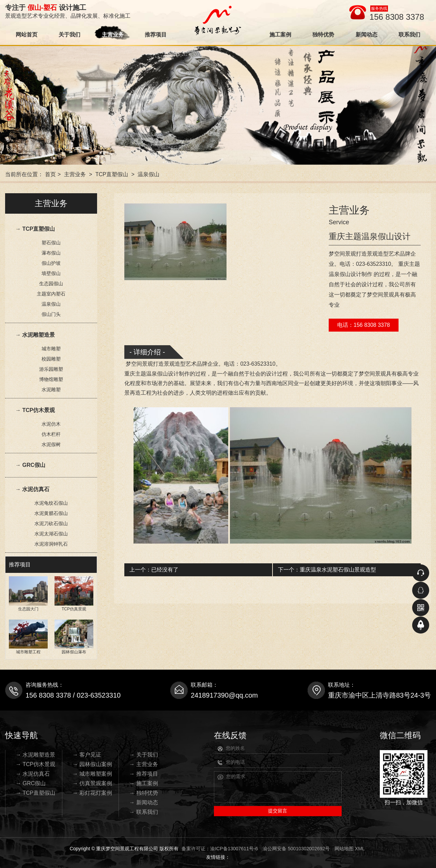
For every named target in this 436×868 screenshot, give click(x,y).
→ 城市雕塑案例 (92, 774)
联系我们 (409, 35)
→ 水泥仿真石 (32, 489)
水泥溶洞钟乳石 (51, 544)
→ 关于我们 (143, 755)
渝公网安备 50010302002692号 (296, 849)
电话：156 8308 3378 (364, 325)
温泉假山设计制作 (168, 374)
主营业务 (113, 35)
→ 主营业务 (143, 764)
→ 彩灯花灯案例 (92, 793)
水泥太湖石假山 (51, 534)
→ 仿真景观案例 (92, 783)
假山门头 (51, 314)
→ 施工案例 (143, 783)
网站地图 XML (350, 849)
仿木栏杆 (51, 434)
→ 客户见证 (87, 755)
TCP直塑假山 (112, 174)
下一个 (327, 570)
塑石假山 (51, 243)
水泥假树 (51, 444)
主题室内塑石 (51, 294)
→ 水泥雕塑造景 (35, 335)
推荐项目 (156, 35)
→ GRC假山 (30, 465)
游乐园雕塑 (51, 369)
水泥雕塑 (51, 390)
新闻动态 (367, 35)
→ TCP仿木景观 (35, 410)
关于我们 (69, 35)
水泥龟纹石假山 (51, 503)
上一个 (154, 570)
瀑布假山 (51, 253)
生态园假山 (51, 284)
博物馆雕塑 (51, 379)
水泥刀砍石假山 (51, 523)
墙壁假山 (51, 273)
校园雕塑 (51, 359)
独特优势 (323, 35)
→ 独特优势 (143, 793)
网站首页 (27, 35)
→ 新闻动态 (143, 802)
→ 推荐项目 (143, 774)
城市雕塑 (51, 349)
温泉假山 (149, 174)
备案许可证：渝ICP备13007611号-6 (220, 849)
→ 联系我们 (143, 812)
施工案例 (280, 35)
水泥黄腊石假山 (51, 513)
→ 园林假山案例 (92, 764)
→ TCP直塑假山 (35, 229)
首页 (50, 174)
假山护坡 (51, 263)
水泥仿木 (51, 424)
